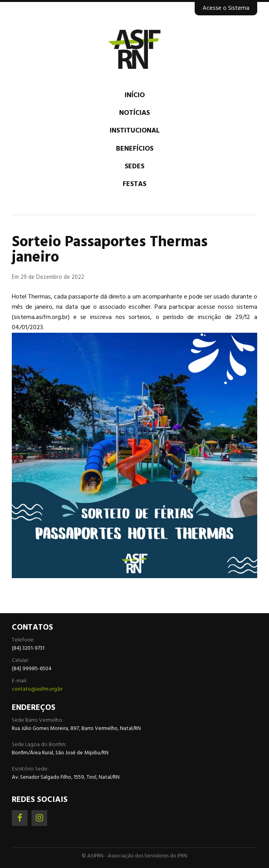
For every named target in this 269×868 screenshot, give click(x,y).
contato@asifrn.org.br (37, 689)
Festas (134, 184)
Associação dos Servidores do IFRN (134, 49)
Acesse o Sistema (226, 8)
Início (135, 95)
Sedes (134, 167)
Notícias (134, 113)
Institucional (135, 131)
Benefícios (135, 149)
